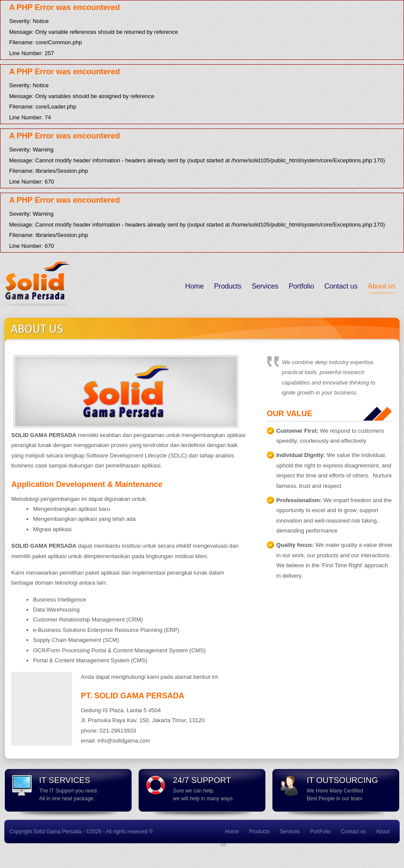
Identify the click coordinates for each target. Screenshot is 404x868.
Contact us (341, 286)
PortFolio (320, 832)
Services (265, 286)
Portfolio (301, 286)
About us (382, 286)
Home (194, 286)
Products (228, 286)
